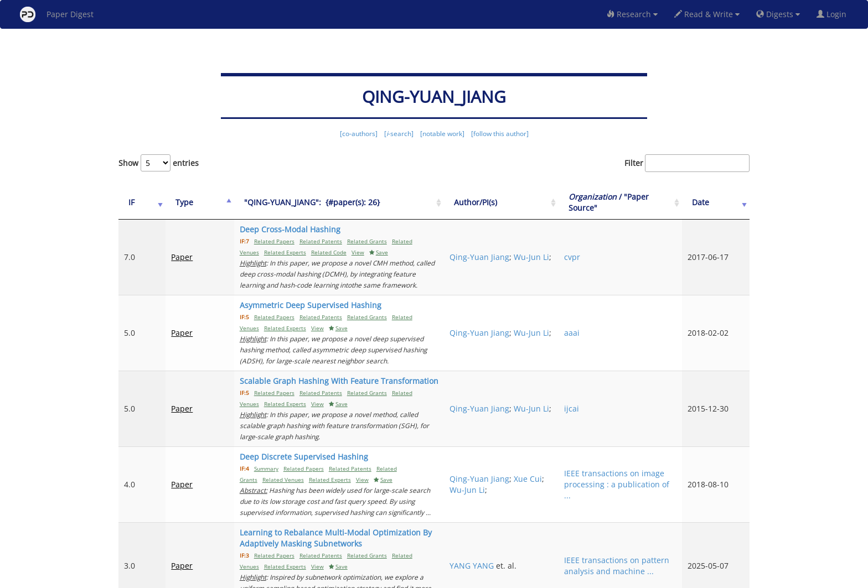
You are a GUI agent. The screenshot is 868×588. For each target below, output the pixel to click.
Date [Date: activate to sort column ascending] (717, 202)
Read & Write (707, 14)
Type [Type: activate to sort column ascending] (173, 202)
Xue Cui (539, 429)
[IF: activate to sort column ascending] (136, 203)
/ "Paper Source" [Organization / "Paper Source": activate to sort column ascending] (644, 202)
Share (491, 578)
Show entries (159, 163)
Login (834, 14)
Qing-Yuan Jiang (555, 246)
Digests (778, 14)
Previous (558, 533)
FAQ (388, 578)
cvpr (619, 251)
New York (524, 578)
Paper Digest (57, 14)
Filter (687, 163)
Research (632, 14)
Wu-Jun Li (543, 257)
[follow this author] (500, 134)
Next (733, 533)
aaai (619, 311)
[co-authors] (359, 134)
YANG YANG (547, 488)
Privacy (465, 578)
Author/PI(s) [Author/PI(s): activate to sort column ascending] (551, 202)
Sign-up (411, 578)
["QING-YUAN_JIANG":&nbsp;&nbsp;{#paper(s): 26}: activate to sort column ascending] (363, 203)
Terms (438, 578)
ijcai (619, 364)
